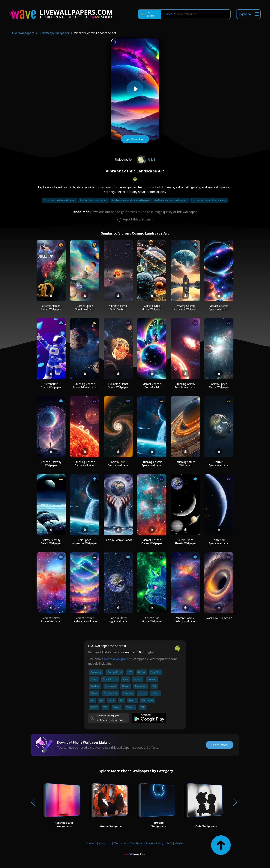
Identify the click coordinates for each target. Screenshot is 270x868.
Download (135, 140)
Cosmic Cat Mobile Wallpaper (152, 620)
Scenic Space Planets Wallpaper (185, 542)
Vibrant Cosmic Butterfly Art (152, 385)
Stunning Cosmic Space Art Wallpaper (85, 385)
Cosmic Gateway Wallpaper (51, 464)
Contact (91, 843)
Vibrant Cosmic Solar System (118, 307)
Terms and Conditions (128, 843)
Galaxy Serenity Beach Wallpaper (51, 542)
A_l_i (145, 159)
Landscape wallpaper (55, 33)
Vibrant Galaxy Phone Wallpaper (51, 620)
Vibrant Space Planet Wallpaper (85, 307)
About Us (105, 843)
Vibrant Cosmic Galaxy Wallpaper (152, 542)
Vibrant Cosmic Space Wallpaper (219, 307)
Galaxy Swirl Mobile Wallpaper (118, 464)
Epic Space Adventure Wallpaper (85, 542)
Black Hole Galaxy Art (219, 618)
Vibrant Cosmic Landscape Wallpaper (85, 620)
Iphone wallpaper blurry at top (209, 200)
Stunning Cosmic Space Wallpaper (152, 464)
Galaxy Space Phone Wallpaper (219, 385)
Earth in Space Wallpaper (219, 464)
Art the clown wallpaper (93, 200)
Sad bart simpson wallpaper (171, 200)
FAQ (169, 843)
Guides (180, 843)
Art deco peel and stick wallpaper (131, 200)
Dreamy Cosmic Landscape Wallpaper (185, 307)
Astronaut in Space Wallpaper (51, 385)
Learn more (220, 745)
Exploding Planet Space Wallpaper (118, 385)
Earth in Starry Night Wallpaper (118, 620)
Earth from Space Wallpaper (219, 542)
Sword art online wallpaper (60, 200)
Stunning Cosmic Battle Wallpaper (85, 464)
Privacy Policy (154, 843)
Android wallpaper (117, 659)
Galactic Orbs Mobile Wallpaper (152, 307)
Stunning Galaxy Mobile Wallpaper (185, 385)
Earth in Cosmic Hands (118, 540)
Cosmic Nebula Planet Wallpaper (51, 307)
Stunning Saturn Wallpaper (185, 464)
